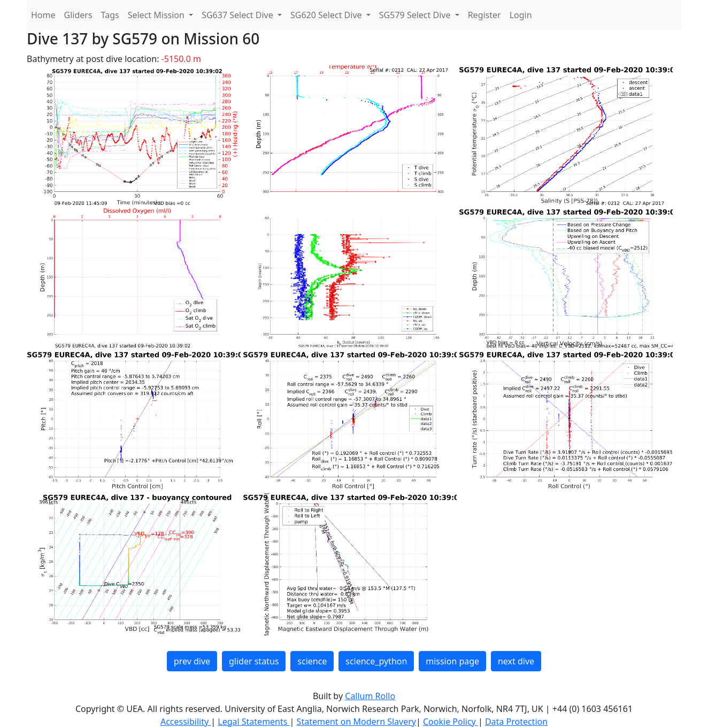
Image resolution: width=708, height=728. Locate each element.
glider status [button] (254, 661)
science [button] (312, 661)
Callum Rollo (370, 696)
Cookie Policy (451, 722)
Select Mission (157, 15)
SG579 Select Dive (416, 15)
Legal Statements (253, 722)
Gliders (78, 15)
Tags (110, 15)
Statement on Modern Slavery (356, 722)
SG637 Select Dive (238, 15)
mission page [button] (452, 661)
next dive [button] (516, 661)
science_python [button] (376, 661)
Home (43, 15)
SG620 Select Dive (327, 15)
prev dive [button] (192, 661)
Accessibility (186, 722)
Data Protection (516, 722)
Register (484, 15)
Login (521, 15)
